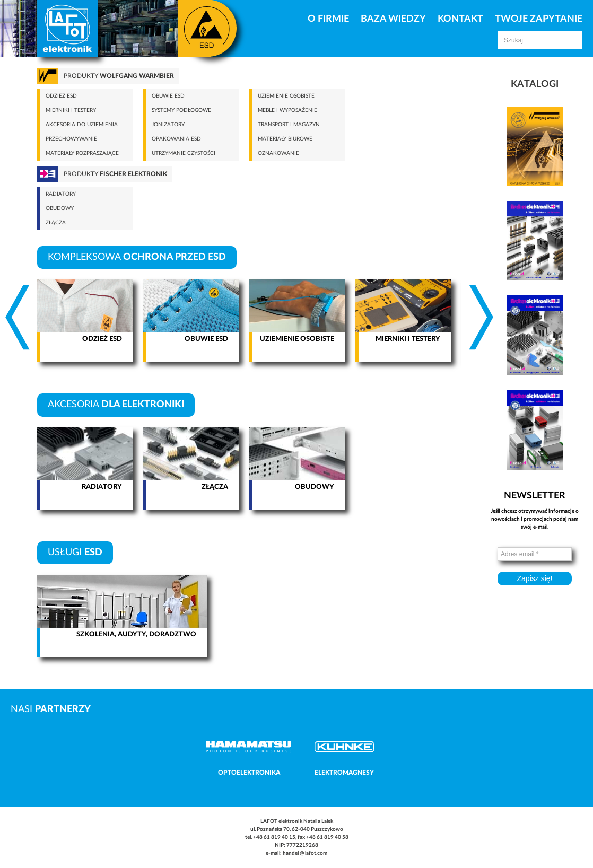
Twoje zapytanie (539, 19)
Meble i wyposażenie (287, 110)
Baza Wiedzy (393, 19)
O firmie (328, 19)
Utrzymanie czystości (184, 153)
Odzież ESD (61, 96)
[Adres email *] (535, 554)
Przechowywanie (71, 139)
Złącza (56, 223)
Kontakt (460, 19)
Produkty (119, 76)
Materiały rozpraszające (82, 153)
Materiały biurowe (285, 139)
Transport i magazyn (289, 125)
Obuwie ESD (168, 96)
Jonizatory (168, 125)
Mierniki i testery (71, 110)
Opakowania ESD (176, 139)
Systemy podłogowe (181, 110)
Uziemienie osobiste (286, 96)
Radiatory (61, 194)
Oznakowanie (278, 153)
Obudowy (60, 208)
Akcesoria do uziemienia (82, 125)
